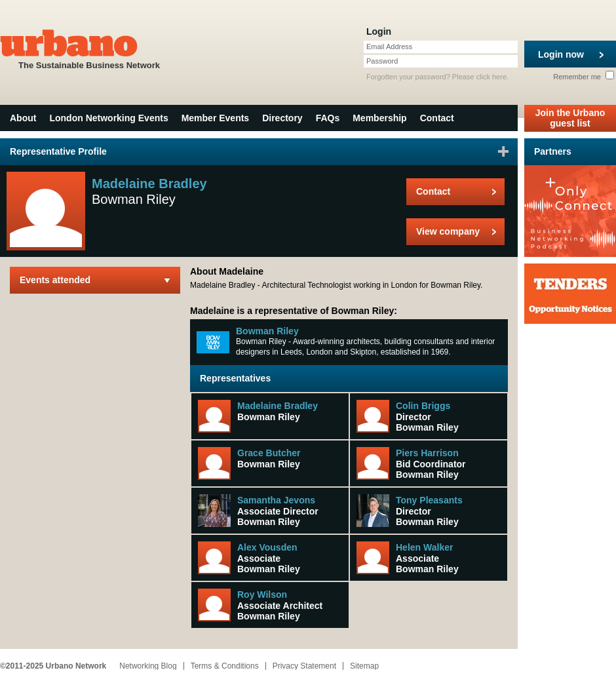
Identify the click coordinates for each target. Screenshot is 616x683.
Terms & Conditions (225, 666)
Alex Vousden (267, 547)
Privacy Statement (304, 666)
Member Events (215, 118)
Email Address (389, 47)
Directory (282, 118)
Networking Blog (148, 666)
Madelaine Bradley (278, 406)
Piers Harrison (427, 453)
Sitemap (364, 666)
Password (382, 61)
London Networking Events (108, 118)
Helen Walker (424, 547)
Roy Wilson (262, 595)
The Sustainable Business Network (89, 48)
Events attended (55, 280)
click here (491, 77)
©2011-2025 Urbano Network (53, 666)
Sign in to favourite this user (503, 151)
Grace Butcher (269, 453)
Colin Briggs (423, 406)
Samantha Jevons (276, 500)
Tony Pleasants (429, 500)
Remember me (584, 77)
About (23, 118)
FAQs (328, 118)
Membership (379, 118)
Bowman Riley (267, 331)
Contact (437, 118)
